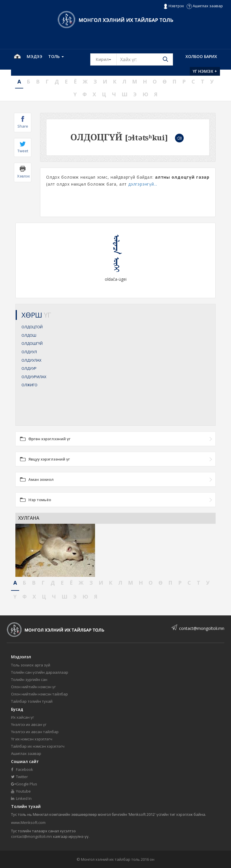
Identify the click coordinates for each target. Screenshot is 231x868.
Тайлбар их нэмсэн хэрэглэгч (38, 746)
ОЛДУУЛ (29, 352)
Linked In (21, 798)
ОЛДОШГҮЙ (32, 343)
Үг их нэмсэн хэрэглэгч (32, 739)
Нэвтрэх (174, 6)
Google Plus (24, 784)
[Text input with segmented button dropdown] (145, 59)
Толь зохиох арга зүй (31, 665)
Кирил (106, 59)
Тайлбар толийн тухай (32, 701)
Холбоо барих (201, 56)
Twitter (19, 777)
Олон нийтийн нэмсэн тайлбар (39, 694)
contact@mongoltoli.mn (202, 628)
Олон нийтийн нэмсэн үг (33, 687)
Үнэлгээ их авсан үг (29, 724)
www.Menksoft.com (28, 822)
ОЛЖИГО (29, 385)
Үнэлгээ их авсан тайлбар (35, 732)
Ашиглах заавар (205, 6)
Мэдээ (35, 56)
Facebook (22, 769)
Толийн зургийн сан (29, 679)
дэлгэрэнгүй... (143, 184)
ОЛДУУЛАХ (31, 360)
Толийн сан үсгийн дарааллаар (40, 672)
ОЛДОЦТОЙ (32, 327)
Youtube (21, 791)
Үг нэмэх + (205, 71)
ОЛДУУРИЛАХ (34, 377)
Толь (56, 56)
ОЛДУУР (29, 368)
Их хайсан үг (22, 717)
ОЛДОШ (29, 335)
